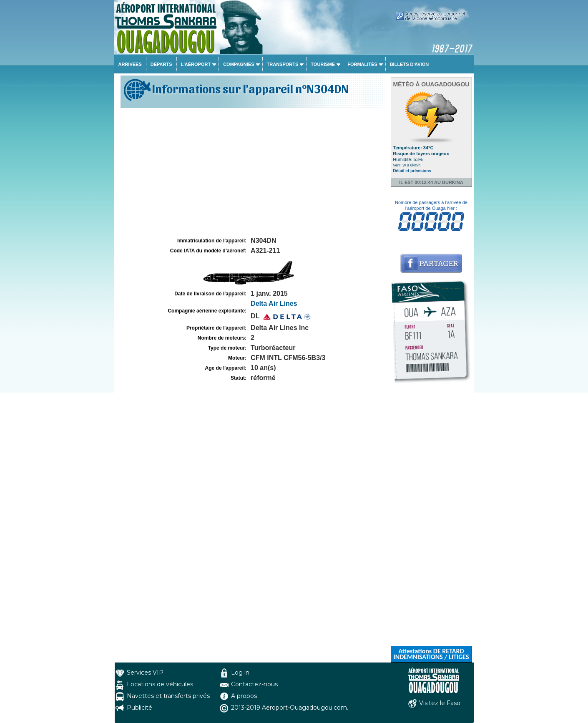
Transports (283, 64)
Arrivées (130, 64)
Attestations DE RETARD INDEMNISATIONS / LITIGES (431, 654)
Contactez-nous (254, 684)
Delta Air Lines (274, 304)
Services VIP (145, 673)
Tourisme (323, 64)
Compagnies (239, 64)
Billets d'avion (409, 64)
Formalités (362, 64)
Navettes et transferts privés (168, 696)
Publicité (139, 708)
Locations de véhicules (160, 684)
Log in (240, 673)
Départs (161, 64)
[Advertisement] (251, 173)
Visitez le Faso (440, 703)
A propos (244, 696)
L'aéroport (196, 64)
